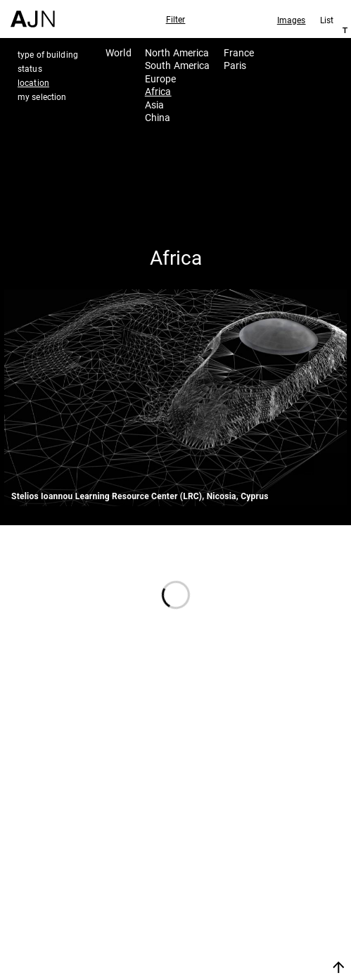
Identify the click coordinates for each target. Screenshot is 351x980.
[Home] (33, 14)
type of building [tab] (48, 54)
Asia (155, 105)
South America (178, 65)
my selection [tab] (42, 96)
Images (292, 20)
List (327, 20)
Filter (176, 19)
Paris (235, 65)
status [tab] (30, 68)
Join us (250, 950)
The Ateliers (272, 881)
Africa (158, 91)
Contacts (263, 919)
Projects (260, 900)
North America (177, 52)
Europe (161, 78)
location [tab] (33, 82)
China (158, 117)
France (239, 52)
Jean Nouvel (274, 863)
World (119, 52)
